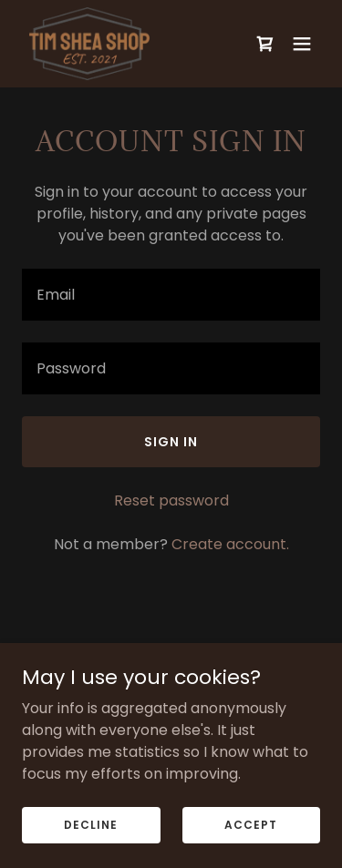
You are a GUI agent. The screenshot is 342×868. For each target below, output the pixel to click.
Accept (251, 824)
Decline (91, 824)
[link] (89, 44)
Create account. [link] (230, 544)
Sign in (171, 442)
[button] (302, 44)
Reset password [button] (171, 500)
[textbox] (171, 295)
